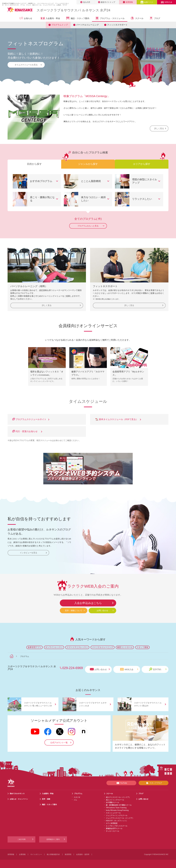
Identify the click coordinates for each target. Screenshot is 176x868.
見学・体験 (46, 799)
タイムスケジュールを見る (28, 65)
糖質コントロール (125, 647)
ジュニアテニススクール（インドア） (120, 818)
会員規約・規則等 (83, 854)
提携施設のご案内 (53, 839)
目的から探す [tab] (34, 164)
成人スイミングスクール (115, 800)
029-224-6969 (73, 668)
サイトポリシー (36, 854)
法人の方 (85, 2)
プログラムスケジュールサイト (31, 419)
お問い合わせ (102, 611)
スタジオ (77, 797)
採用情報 (128, 2)
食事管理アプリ (35, 647)
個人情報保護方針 (53, 854)
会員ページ (147, 2)
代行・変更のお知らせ (27, 431)
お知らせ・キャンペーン (19, 799)
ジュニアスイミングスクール (117, 815)
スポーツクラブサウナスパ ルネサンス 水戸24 (73, 10)
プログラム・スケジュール (110, 18)
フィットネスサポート (117, 25)
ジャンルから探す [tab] (88, 164)
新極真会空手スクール (114, 829)
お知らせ (26, 18)
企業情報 (22, 854)
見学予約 (158, 669)
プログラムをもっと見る (91, 226)
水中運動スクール (112, 802)
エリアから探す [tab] (142, 164)
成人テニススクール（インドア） (118, 797)
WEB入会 (167, 2)
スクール (137, 18)
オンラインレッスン (54, 647)
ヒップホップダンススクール (117, 826)
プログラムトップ (60, 25)
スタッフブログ (154, 783)
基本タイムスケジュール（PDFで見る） (118, 419)
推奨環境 (68, 854)
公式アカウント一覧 (59, 743)
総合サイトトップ (107, 2)
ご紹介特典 (21, 839)
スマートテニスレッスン (77, 647)
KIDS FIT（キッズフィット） (117, 821)
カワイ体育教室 (112, 823)
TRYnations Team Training (116, 808)
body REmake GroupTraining (117, 810)
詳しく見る (160, 128)
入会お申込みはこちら (88, 603)
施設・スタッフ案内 (77, 18)
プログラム (78, 794)
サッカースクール (112, 831)
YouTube (121, 783)
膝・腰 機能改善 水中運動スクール (119, 805)
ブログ (155, 18)
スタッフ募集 (142, 647)
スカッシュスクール (113, 813)
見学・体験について (74, 611)
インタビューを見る (33, 553)
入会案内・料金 (50, 19)
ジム (75, 800)
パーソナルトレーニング (87, 25)
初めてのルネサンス (17, 794)
